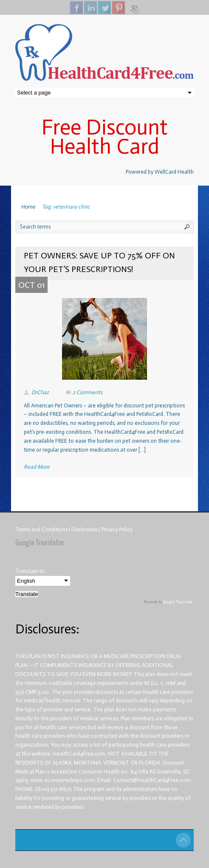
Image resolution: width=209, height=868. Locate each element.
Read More (37, 467)
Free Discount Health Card (105, 137)
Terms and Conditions (42, 529)
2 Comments (88, 392)
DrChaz (40, 392)
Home (28, 207)
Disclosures (85, 529)
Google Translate (178, 602)
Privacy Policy (117, 529)
